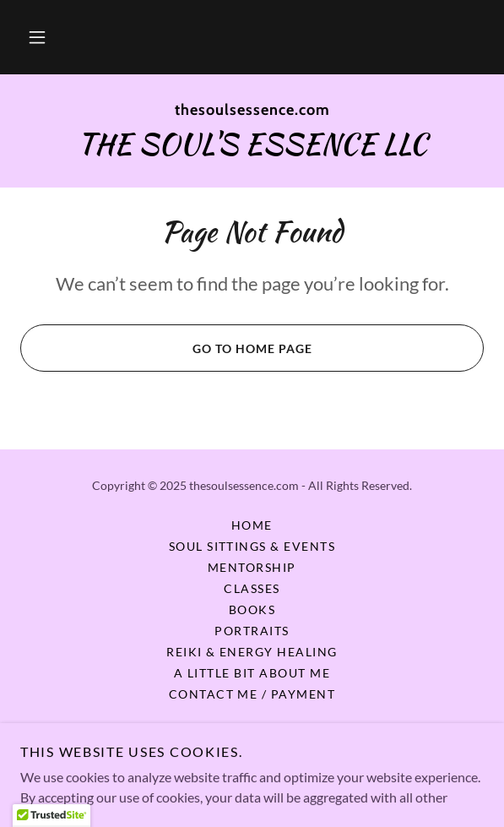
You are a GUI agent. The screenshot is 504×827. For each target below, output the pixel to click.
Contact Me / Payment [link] (252, 694)
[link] (252, 111)
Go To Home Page (166, 348)
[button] (37, 37)
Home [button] (252, 525)
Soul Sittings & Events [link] (252, 546)
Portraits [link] (252, 631)
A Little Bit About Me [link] (252, 673)
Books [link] (252, 609)
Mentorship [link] (252, 567)
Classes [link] (252, 588)
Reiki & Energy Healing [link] (252, 652)
